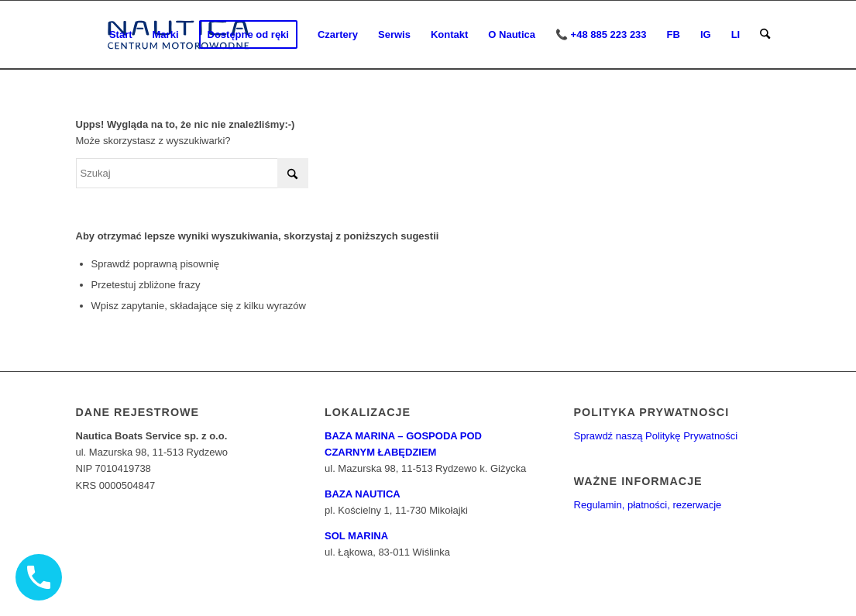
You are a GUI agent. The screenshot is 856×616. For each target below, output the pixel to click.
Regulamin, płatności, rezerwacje (648, 505)
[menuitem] (121, 35)
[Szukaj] (765, 35)
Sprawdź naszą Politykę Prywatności (656, 436)
